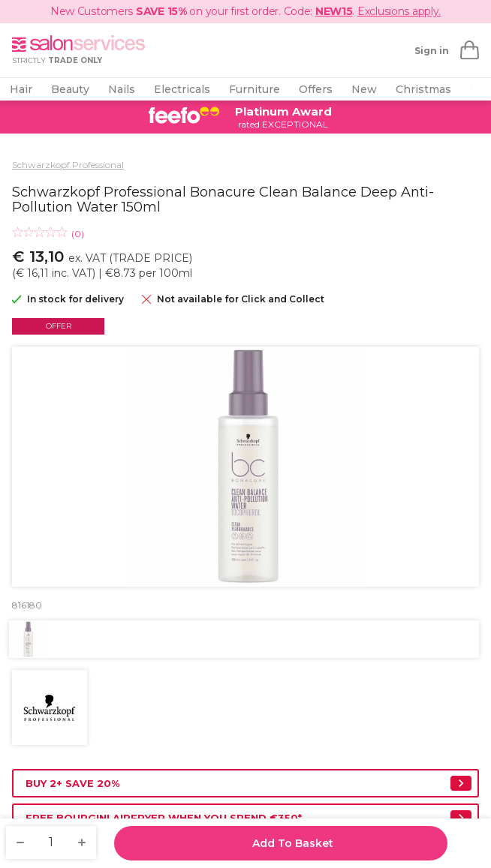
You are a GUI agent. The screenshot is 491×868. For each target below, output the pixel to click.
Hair (21, 89)
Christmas (423, 89)
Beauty (70, 89)
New (364, 89)
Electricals (182, 89)
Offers (316, 89)
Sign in (432, 51)
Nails (122, 89)
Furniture (255, 89)
